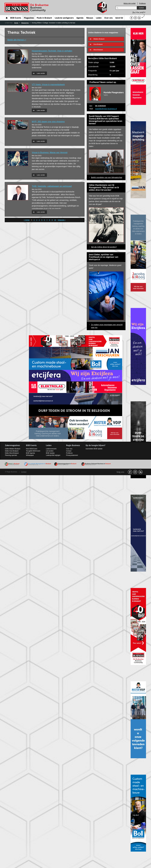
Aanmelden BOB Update (94, 449)
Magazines (29, 18)
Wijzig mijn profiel (130, 3)
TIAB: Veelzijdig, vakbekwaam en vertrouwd (52, 186)
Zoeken (141, 8)
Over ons (109, 18)
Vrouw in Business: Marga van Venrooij (50, 153)
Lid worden (50, 451)
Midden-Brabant (99, 39)
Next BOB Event (32, 449)
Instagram (135, 472)
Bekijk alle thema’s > (17, 40)
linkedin (140, 472)
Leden (99, 18)
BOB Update (50, 453)
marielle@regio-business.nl (106, 109)
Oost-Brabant (98, 44)
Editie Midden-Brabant (13, 449)
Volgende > (62, 220)
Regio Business (27, 8)
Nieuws (90, 18)
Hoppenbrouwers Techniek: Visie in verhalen (52, 51)
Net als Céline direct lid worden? (104, 247)
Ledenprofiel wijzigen (53, 455)
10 (55, 220)
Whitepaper (30, 455)
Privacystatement (72, 455)
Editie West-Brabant (12, 453)
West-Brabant (98, 50)
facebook (130, 472)
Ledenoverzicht (51, 449)
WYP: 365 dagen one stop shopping (48, 122)
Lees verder (41, 73)
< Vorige (27, 220)
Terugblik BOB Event (33, 451)
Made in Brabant (44, 18)
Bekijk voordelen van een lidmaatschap (107, 177)
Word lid (119, 18)
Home (7, 18)
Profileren (142, 3)
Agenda (80, 18)
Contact (69, 451)
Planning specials (11, 455)
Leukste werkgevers (64, 18)
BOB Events (16, 18)
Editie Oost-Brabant (12, 451)
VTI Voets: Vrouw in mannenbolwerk (48, 85)
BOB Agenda (30, 453)
